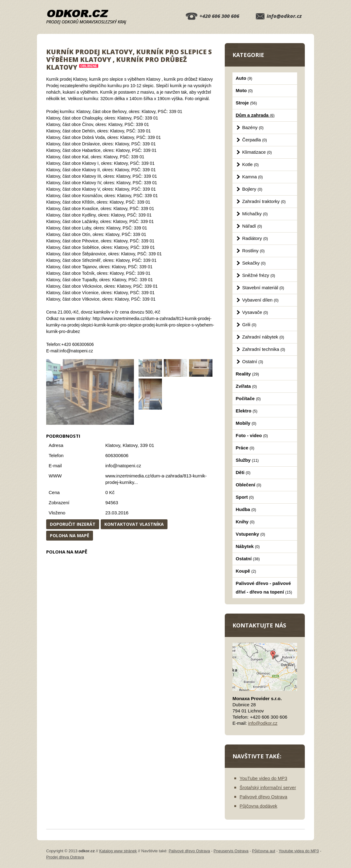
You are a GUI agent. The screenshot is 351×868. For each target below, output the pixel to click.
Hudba (246, 509)
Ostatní (253, 361)
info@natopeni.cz (123, 466)
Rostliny (254, 251)
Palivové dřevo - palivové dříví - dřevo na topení (264, 588)
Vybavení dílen (260, 300)
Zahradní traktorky (264, 201)
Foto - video (252, 435)
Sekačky (254, 263)
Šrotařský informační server (268, 787)
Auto (244, 78)
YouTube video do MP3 (263, 778)
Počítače (248, 398)
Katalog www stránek (118, 851)
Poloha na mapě (70, 535)
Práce (245, 448)
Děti (243, 472)
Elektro (247, 411)
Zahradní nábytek (263, 337)
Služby (247, 460)
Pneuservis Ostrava (231, 851)
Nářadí (252, 226)
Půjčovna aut (264, 851)
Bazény (253, 127)
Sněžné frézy (259, 275)
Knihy (245, 522)
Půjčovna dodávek (258, 806)
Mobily (246, 423)
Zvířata (246, 386)
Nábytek (248, 546)
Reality (248, 374)
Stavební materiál (263, 288)
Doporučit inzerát (73, 524)
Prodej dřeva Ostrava (65, 857)
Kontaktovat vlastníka (134, 524)
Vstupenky (250, 534)
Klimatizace (257, 152)
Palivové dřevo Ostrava (263, 797)
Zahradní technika (264, 349)
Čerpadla (255, 140)
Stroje (246, 103)
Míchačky (255, 214)
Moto (244, 90)
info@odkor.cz (284, 16)
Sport (245, 497)
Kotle (251, 164)
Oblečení (249, 485)
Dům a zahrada (255, 115)
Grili (249, 324)
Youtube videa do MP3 (299, 851)
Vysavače (255, 312)
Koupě (246, 571)
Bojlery (252, 189)
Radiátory (255, 238)
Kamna (253, 177)
